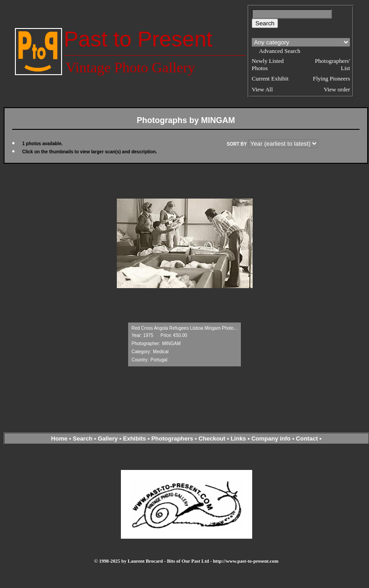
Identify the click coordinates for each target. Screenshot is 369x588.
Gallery (108, 439)
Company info (272, 439)
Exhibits (135, 439)
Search (83, 439)
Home (59, 439)
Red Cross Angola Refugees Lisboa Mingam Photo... (184, 328)
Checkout (212, 439)
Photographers (172, 439)
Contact (307, 439)
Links (238, 439)
